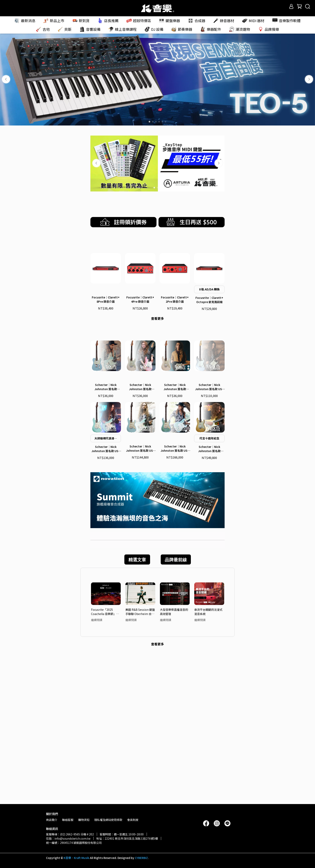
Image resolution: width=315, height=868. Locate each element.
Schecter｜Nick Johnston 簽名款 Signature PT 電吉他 (106, 535)
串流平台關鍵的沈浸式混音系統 (208, 759)
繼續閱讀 (97, 767)
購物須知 (84, 820)
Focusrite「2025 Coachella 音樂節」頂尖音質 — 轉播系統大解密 (106, 759)
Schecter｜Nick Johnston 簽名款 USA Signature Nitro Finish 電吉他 (140, 596)
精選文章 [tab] (137, 707)
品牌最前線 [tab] (176, 707)
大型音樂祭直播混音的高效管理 (174, 759)
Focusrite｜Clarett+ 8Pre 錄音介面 (106, 404)
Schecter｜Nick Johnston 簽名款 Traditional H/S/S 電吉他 (175, 535)
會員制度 (133, 820)
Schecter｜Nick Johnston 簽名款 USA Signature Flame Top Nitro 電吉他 (175, 596)
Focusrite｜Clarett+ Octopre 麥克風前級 (209, 405)
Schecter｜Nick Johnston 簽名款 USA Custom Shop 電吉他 (209, 535)
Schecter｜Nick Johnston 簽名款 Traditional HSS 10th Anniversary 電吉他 (209, 597)
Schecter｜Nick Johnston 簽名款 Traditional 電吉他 (140, 535)
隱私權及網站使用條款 (108, 820)
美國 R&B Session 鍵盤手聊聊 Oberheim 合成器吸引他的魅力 (140, 759)
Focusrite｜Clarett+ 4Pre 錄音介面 (140, 404)
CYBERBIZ (141, 858)
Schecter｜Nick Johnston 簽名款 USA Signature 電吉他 (106, 597)
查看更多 (157, 423)
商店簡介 (52, 820)
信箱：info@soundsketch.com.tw (68, 838)
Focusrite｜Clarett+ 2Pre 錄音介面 (175, 404)
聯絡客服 (68, 820)
